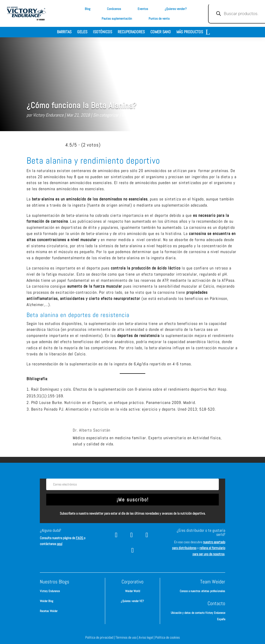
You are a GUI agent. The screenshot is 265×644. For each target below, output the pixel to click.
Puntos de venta (159, 19)
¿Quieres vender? (176, 9)
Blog (88, 9)
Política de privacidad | (100, 637)
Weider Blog (46, 601)
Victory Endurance (48, 115)
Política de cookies (167, 637)
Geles (82, 32)
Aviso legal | (147, 637)
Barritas (64, 32)
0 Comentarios (134, 115)
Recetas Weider (49, 611)
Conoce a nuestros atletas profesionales (202, 591)
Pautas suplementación (117, 19)
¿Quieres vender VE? (132, 601)
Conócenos (114, 9)
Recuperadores (131, 32)
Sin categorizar (106, 115)
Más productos (190, 32)
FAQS (80, 538)
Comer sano (161, 32)
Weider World (132, 591)
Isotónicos (103, 32)
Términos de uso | (127, 637)
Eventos (143, 9)
